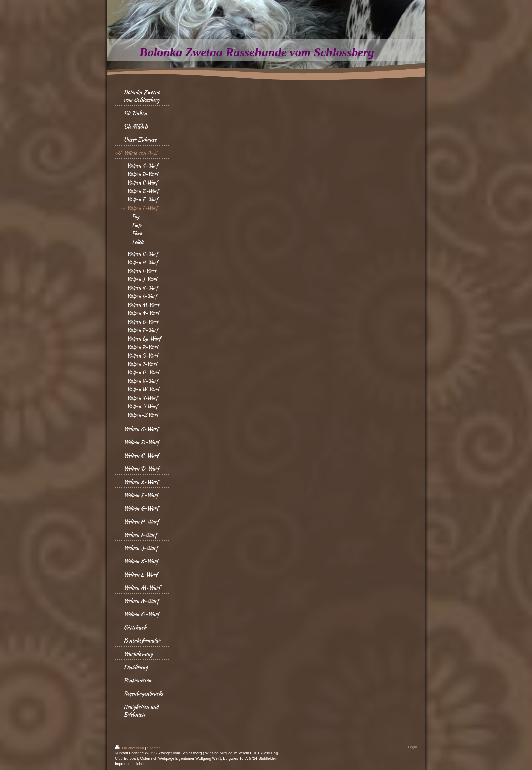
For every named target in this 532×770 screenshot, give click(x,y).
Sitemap (154, 748)
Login (412, 747)
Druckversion (130, 748)
